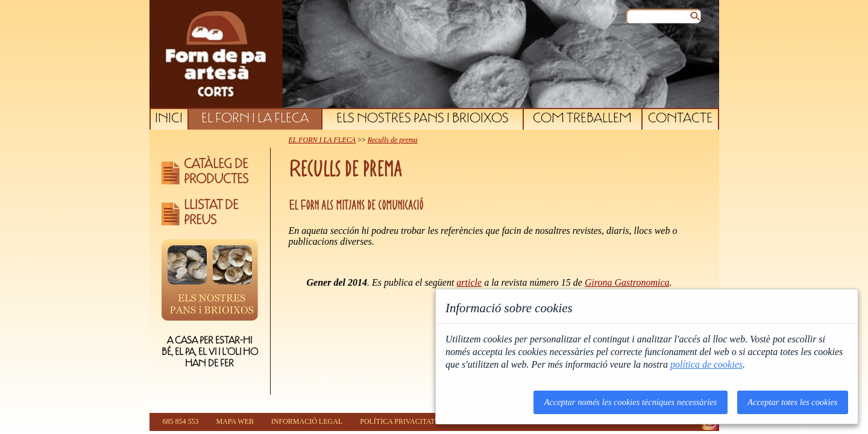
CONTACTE (680, 119)
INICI (169, 119)
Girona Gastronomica (627, 282)
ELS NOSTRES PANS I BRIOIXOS (423, 119)
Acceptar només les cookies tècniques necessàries (631, 402)
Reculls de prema (393, 140)
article (469, 282)
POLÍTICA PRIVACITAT (398, 421)
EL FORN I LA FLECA (255, 119)
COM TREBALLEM (582, 119)
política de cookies (706, 364)
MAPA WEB (235, 421)
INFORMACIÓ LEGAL (307, 421)
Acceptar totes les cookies (792, 402)
